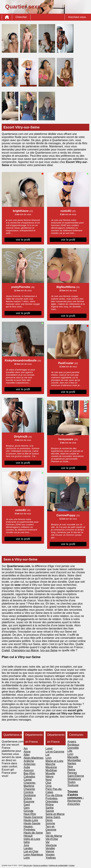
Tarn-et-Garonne (51, 828)
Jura (26, 845)
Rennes (72, 773)
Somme (50, 823)
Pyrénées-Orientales (52, 800)
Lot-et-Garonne (55, 752)
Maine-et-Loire (54, 761)
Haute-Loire (31, 820)
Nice (70, 766)
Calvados (29, 777)
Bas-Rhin (29, 773)
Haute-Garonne (33, 817)
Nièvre (50, 777)
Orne (49, 786)
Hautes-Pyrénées (30, 828)
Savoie (50, 811)
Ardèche (29, 761)
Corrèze (29, 792)
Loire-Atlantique (33, 855)
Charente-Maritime (30, 784)
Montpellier (74, 760)
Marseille (73, 757)
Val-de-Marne (54, 836)
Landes (28, 848)
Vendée (50, 848)
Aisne (27, 752)
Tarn (48, 833)
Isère (27, 842)
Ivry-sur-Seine (49, 650)
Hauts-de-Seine (33, 833)
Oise (48, 783)
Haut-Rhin (30, 814)
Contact (72, 865)
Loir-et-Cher (31, 851)
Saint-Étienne (76, 776)
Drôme (28, 798)
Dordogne (30, 795)
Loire (27, 858)
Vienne (50, 851)
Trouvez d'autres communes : (75, 795)
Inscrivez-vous (77, 17)
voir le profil (23, 240)
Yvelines (51, 858)
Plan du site (28, 865)
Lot (47, 755)
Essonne (29, 802)
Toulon (71, 782)
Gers (27, 808)
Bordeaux (73, 745)
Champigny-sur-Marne (25, 650)
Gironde (29, 811)
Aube (27, 767)
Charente (29, 789)
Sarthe (50, 808)
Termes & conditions (40, 865)
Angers (72, 742)
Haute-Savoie (32, 823)
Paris (49, 789)
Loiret (49, 748)
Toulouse (73, 785)
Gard (27, 805)
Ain (26, 748)
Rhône (50, 805)
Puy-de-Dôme (54, 795)
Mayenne (51, 767)
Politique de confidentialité (58, 865)
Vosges (50, 855)
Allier (27, 755)
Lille (70, 751)
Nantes (72, 763)
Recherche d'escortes (74, 802)
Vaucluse (51, 845)
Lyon (49, 758)
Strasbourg (74, 779)
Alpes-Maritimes (34, 758)
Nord (49, 780)
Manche (51, 764)
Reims (71, 770)
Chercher (21, 17)
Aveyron (29, 770)
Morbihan (51, 770)
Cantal (28, 780)
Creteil (6, 650)
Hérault (28, 836)
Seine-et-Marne (55, 814)
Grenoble (73, 748)
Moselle (50, 773)
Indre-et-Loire (32, 839)
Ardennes (30, 764)
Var (48, 842)
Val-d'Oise (52, 839)
